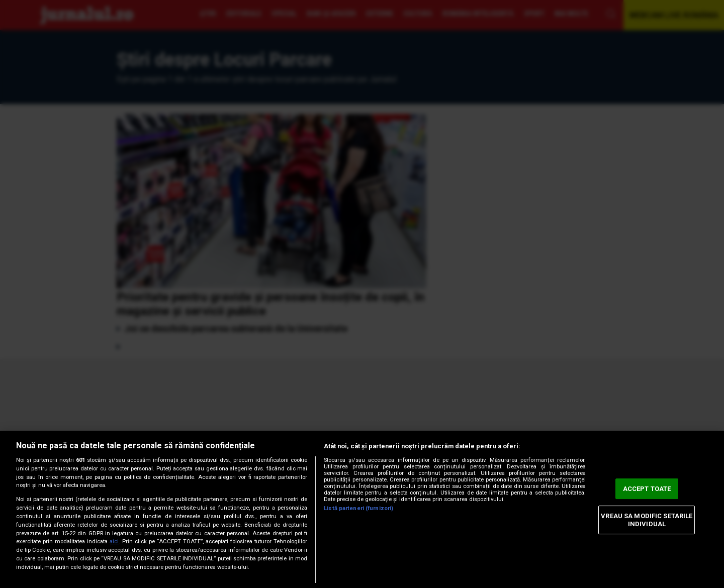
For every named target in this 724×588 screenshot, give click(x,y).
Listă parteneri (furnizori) (358, 508)
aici (114, 542)
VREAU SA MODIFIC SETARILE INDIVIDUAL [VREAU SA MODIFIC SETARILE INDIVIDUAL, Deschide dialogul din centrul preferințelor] (647, 520)
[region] (362, 509)
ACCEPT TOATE (647, 489)
